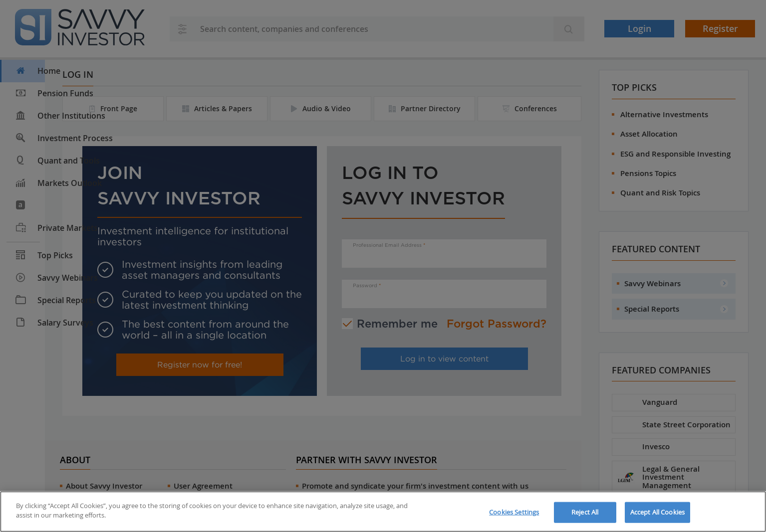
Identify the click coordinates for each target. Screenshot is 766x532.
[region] (383, 512)
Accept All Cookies (657, 512)
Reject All (585, 512)
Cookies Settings (514, 512)
